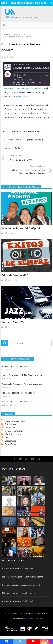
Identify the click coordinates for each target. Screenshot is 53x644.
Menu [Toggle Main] (7, 25)
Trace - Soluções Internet (33, 619)
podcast (8, 148)
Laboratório (10, 441)
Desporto (8, 140)
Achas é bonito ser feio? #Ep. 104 (17, 366)
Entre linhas (10, 424)
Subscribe (19, 80)
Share (30, 80)
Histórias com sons (14, 434)
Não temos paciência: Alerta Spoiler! (18, 393)
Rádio (18, 148)
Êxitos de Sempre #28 (15, 275)
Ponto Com (10, 427)
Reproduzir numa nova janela (34, 88)
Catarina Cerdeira (20, 96)
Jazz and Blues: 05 (12, 322)
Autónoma (16, 131)
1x (20, 76)
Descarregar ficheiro (12, 88)
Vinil (7, 437)
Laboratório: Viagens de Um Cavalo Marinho (22, 375)
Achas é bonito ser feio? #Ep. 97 (21, 228)
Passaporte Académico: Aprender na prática (22, 384)
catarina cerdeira (32, 131)
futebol (20, 140)
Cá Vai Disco (11, 444)
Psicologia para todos (15, 421)
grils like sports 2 (35, 140)
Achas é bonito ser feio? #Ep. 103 (17, 401)
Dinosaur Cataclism (14, 431)
